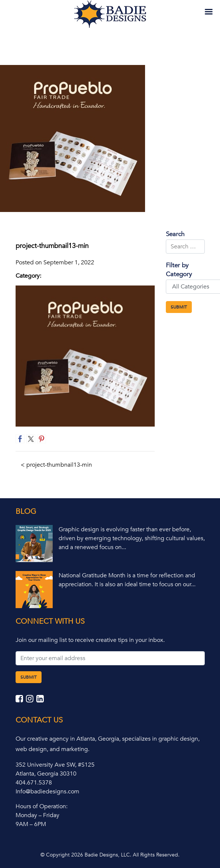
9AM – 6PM (31, 824)
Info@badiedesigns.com (47, 792)
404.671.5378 (34, 783)
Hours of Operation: (42, 806)
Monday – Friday (37, 815)
